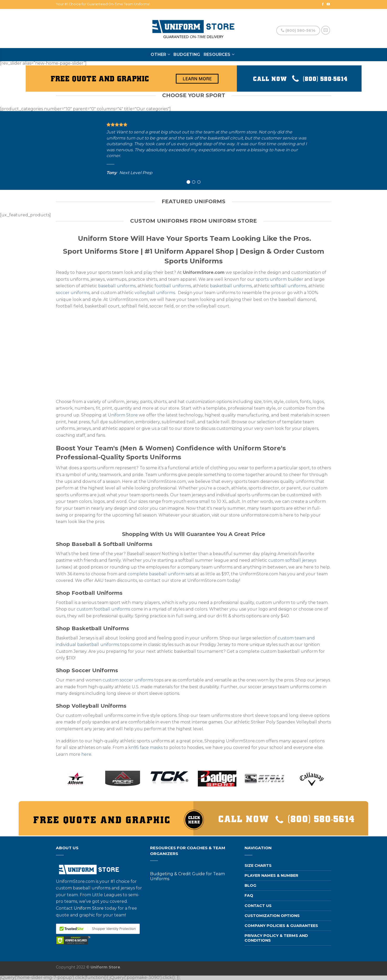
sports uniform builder (280, 279)
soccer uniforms (73, 293)
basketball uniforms (231, 286)
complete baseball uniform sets (161, 574)
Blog (250, 885)
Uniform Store (123, 415)
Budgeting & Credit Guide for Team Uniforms (187, 876)
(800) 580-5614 (298, 30)
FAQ (249, 895)
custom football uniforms (103, 609)
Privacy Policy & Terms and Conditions (276, 938)
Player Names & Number (271, 875)
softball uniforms (289, 286)
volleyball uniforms (155, 293)
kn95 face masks (145, 747)
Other (158, 54)
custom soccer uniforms (128, 680)
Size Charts (258, 866)
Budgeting (187, 54)
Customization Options (272, 916)
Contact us (258, 906)
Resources (217, 54)
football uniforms (173, 286)
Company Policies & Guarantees (281, 926)
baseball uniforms (117, 286)
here (86, 754)
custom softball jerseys (292, 560)
